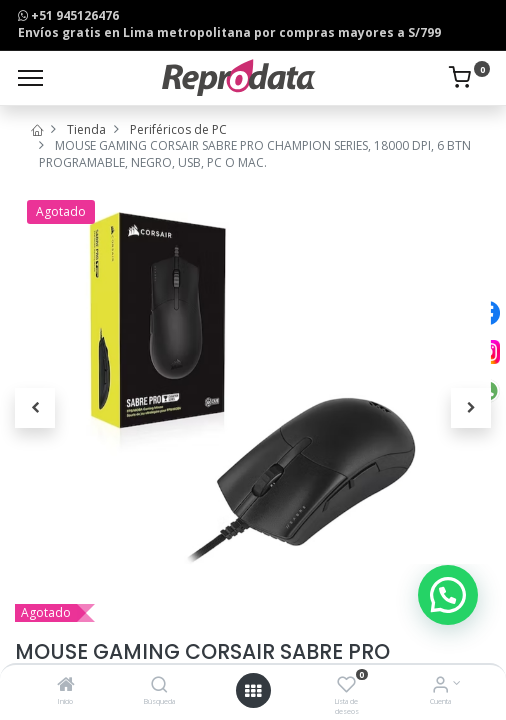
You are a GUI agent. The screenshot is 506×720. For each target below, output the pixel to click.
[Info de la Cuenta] (440, 686)
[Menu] (30, 78)
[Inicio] (66, 686)
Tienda (86, 129)
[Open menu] (253, 691)
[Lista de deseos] (346, 686)
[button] (35, 408)
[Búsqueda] (159, 686)
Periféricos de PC (178, 129)
